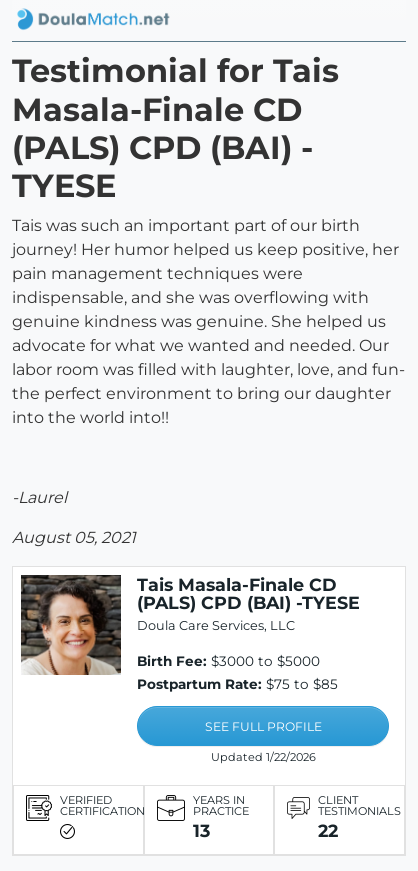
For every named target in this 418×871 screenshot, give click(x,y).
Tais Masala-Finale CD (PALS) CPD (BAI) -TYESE (248, 593)
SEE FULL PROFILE (263, 726)
